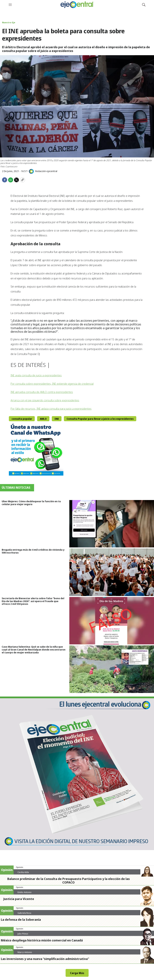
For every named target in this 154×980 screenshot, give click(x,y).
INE (57, 419)
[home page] (77, 5)
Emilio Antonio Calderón (25, 894)
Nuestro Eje (9, 22)
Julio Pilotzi (23, 934)
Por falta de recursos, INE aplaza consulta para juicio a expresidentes (51, 409)
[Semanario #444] (77, 773)
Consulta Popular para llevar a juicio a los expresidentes (100, 419)
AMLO (43, 419)
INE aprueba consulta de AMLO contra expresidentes (42, 392)
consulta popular (22, 419)
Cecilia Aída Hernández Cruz (26, 874)
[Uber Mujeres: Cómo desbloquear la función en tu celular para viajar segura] (112, 524)
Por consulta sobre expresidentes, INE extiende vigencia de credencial (52, 384)
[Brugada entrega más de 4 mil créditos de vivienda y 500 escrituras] (112, 572)
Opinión (20, 867)
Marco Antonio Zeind (25, 954)
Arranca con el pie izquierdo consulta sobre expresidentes (45, 400)
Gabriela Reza (24, 913)
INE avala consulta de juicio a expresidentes (36, 375)
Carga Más (77, 973)
